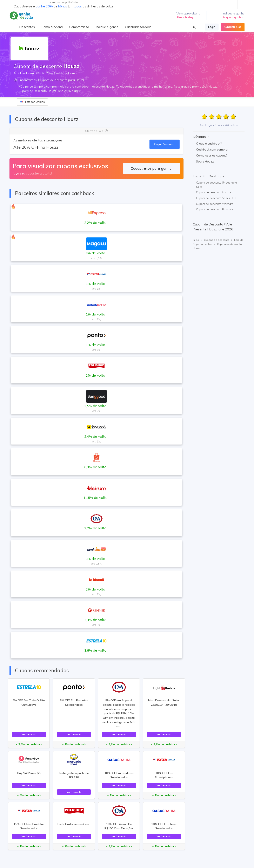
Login (212, 27)
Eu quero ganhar (233, 17)
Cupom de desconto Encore (214, 192)
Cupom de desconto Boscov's (215, 209)
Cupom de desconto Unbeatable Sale (216, 185)
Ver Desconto (29, 734)
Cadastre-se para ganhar (152, 168)
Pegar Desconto (165, 144)
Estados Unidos (32, 102)
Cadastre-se (233, 27)
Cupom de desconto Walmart (214, 204)
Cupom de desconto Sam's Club (216, 198)
